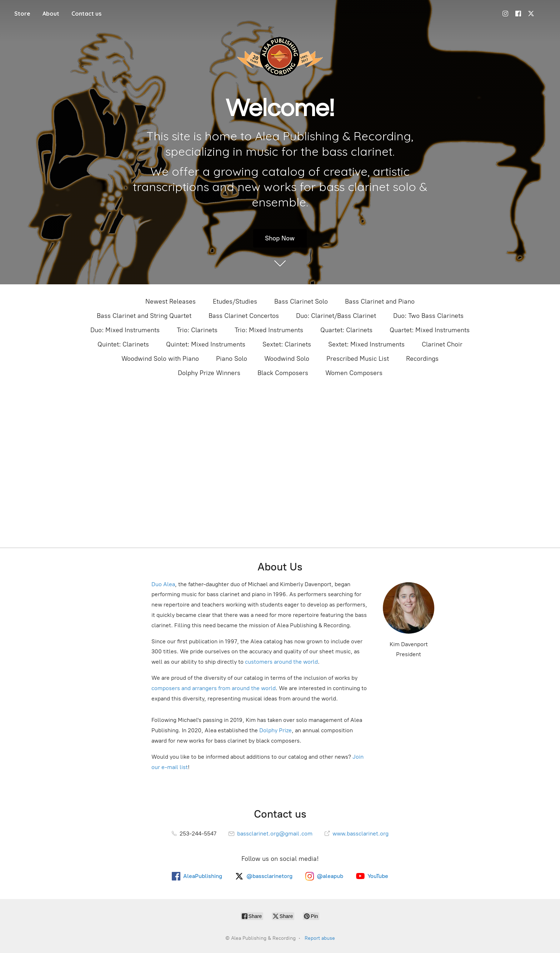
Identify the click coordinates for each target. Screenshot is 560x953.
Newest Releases (171, 301)
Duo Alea (163, 584)
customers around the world (281, 662)
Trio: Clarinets (197, 330)
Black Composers (283, 373)
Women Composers (354, 373)
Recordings (422, 359)
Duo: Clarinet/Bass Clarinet (336, 316)
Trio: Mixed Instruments (269, 330)
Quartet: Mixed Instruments (430, 330)
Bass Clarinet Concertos (244, 316)
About (51, 14)
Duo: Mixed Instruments (125, 330)
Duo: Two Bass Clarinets (428, 316)
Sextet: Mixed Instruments (366, 344)
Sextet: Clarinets (287, 344)
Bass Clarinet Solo (301, 301)
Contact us (86, 14)
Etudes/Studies (235, 301)
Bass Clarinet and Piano (380, 301)
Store (22, 14)
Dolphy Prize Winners (209, 373)
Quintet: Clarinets (123, 344)
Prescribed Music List (358, 359)
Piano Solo (232, 359)
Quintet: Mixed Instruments (206, 344)
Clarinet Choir (442, 344)
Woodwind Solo (287, 359)
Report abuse (320, 938)
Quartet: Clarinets (346, 330)
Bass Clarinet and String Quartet (144, 316)
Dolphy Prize (276, 730)
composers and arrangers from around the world (214, 688)
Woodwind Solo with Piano (160, 359)
